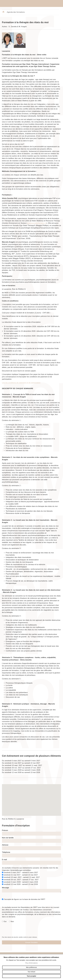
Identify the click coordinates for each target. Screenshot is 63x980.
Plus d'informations (31, 963)
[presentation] (31, 932)
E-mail (4, 860)
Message (5, 888)
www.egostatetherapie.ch (37, 223)
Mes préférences (31, 967)
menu (59, 3)
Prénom (5, 830)
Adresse (5, 845)
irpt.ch (13, 3)
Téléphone (6, 852)
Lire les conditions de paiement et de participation (21, 383)
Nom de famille (8, 838)
